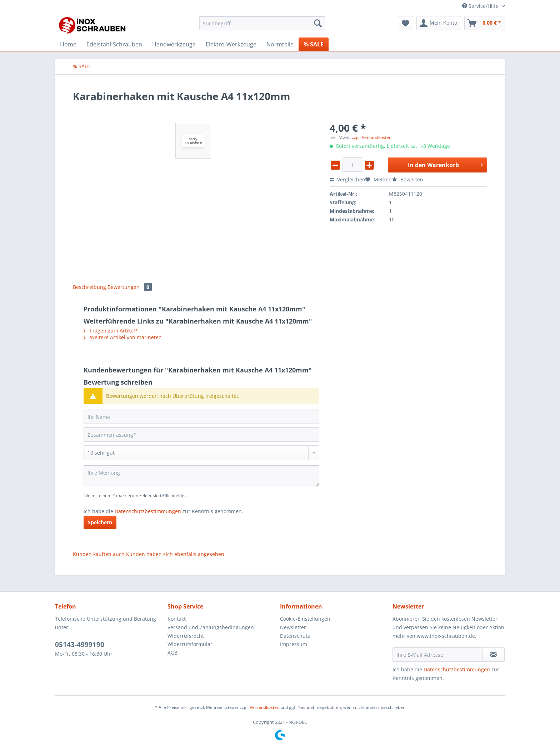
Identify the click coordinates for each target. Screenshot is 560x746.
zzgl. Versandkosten (372, 137)
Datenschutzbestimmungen (148, 511)
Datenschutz (295, 636)
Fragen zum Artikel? (110, 331)
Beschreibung (89, 287)
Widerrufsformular (190, 644)
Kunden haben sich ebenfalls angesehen (175, 554)
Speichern (100, 522)
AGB (172, 653)
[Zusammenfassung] (201, 435)
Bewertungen (130, 287)
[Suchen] (318, 23)
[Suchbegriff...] (262, 23)
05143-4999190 (80, 645)
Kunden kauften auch (99, 554)
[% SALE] (314, 44)
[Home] (68, 44)
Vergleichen (347, 179)
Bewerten (407, 179)
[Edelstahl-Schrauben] (114, 44)
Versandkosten (264, 707)
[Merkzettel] (406, 23)
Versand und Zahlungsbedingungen (211, 627)
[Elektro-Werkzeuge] (231, 44)
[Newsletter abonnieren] (493, 655)
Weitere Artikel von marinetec (122, 337)
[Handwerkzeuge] (174, 44)
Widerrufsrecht (186, 636)
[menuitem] (262, 27)
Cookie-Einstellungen (305, 619)
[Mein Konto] (439, 23)
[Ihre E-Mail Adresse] (437, 655)
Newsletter (293, 627)
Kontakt (177, 619)
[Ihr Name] (201, 417)
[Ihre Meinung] (201, 476)
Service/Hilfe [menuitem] (481, 6)
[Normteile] (280, 44)
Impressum (294, 644)
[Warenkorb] (485, 23)
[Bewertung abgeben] (201, 453)
